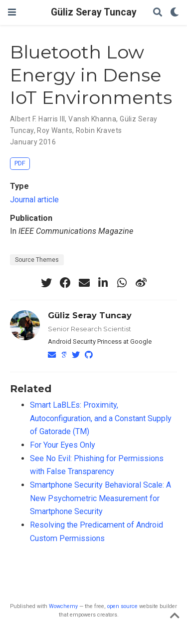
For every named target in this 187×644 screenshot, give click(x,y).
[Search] (158, 13)
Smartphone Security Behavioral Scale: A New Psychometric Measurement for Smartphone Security (100, 498)
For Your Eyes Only (63, 445)
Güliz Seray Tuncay (94, 12)
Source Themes (37, 260)
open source (122, 606)
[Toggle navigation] (12, 12)
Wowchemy (63, 606)
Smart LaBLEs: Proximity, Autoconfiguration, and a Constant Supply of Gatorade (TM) (101, 418)
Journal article (34, 200)
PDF (20, 163)
